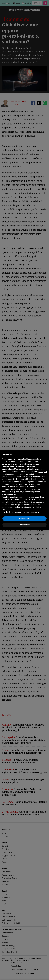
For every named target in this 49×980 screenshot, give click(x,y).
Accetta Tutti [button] (25, 519)
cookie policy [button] (40, 469)
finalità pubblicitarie (10, 487)
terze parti (43, 472)
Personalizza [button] (24, 525)
